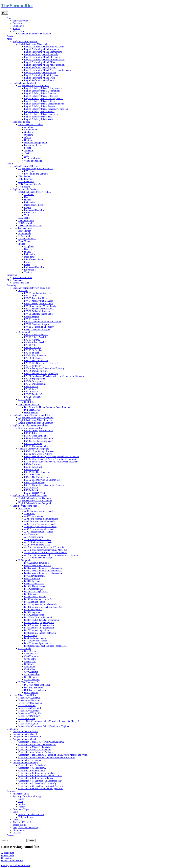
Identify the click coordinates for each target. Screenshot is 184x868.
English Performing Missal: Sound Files (31, 415)
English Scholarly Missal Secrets (39, 111)
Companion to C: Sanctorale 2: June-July (37, 783)
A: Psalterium (25, 231)
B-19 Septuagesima (33, 610)
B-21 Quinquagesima (34, 615)
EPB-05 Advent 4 (32, 345)
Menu (5, 13)
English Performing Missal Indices (34, 44)
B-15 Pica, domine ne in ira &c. (39, 599)
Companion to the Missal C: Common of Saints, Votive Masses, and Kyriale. (54, 755)
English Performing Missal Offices (40, 62)
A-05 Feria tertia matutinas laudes (40, 521)
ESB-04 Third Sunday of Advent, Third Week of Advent (50, 459)
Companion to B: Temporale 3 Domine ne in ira (40, 776)
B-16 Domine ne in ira (34, 602)
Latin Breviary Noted (22, 228)
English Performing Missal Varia (39, 80)
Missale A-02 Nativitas (29, 700)
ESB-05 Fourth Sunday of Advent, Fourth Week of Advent (51, 462)
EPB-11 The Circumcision (36, 361)
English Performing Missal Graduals (41, 54)
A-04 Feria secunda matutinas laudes (41, 519)
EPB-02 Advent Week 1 (35, 337)
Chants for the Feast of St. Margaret (35, 34)
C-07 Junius (30, 667)
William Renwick (27, 817)
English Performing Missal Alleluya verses (44, 47)
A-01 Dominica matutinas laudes (39, 511)
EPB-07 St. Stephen (33, 350)
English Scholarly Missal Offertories (41, 96)
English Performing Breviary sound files (31, 288)
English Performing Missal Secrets (40, 73)
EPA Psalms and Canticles (36, 174)
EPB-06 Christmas (33, 348)
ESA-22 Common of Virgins (37, 446)
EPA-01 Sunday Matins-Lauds (38, 293)
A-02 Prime (30, 514)
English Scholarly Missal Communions (42, 91)
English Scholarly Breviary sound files (30, 425)
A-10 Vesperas (31, 534)
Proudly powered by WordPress (16, 865)
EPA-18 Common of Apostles (38, 324)
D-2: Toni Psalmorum (34, 687)
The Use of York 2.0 (22, 822)
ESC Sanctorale (26, 223)
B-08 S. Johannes (32, 581)
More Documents (15, 280)
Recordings (12, 285)
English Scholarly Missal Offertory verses (43, 99)
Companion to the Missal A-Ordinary (36, 752)
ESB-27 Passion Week (34, 493)
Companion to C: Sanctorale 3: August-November (41, 786)
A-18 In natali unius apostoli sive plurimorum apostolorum (51, 555)
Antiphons (29, 194)
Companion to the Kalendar (25, 731)
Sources (16, 28)
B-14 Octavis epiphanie (35, 597)
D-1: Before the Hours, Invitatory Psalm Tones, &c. (48, 407)
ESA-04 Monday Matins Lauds (39, 438)
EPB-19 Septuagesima (34, 379)
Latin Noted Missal (22, 122)
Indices (22, 244)
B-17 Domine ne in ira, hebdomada (40, 604)
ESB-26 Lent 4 (31, 490)
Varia (27, 156)
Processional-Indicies (22, 277)
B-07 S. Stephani (32, 578)
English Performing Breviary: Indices (36, 169)
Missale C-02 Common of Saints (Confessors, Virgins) (44, 726)
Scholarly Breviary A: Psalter (32, 428)
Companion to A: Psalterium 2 (32, 768)
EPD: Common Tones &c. (30, 184)
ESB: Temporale (26, 220)
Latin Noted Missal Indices (31, 124)
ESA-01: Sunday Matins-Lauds (39, 431)
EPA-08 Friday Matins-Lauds (38, 311)
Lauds (21, 799)
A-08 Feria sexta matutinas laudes (40, 529)
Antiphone (29, 127)
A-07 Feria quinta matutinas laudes (40, 527)
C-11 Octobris (31, 677)
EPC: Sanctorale (26, 182)
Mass (9, 39)
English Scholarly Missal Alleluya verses (43, 88)
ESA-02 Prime (31, 433)
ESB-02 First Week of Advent (38, 454)
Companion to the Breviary (25, 763)
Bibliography (19, 830)
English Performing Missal (25, 41)
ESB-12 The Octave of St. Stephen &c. (42, 480)
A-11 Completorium (33, 537)
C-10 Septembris (32, 674)
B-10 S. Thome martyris (35, 586)
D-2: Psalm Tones (32, 410)
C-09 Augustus (31, 672)
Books (10, 36)
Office (10, 163)
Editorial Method (21, 21)
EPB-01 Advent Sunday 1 (36, 335)
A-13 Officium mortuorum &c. (38, 542)
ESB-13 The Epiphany (35, 482)
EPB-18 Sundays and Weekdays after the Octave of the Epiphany (54, 376)
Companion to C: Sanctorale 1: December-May (40, 781)
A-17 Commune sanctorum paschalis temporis (45, 552)
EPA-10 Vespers (32, 316)
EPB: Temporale (26, 179)
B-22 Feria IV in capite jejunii (38, 617)
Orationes (29, 140)
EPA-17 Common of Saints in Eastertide (43, 322)
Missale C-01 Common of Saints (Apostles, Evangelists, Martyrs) (49, 721)
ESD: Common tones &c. (30, 226)
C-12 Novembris (32, 680)
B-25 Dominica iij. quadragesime (39, 625)
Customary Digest (21, 809)
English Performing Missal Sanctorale (36, 418)
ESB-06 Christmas (33, 464)
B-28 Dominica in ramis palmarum (40, 633)
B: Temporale (25, 233)
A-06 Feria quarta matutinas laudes (40, 524)
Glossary (17, 833)
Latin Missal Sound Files (24, 695)
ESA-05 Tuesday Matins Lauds (39, 441)
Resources (12, 791)
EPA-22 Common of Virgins (37, 329)
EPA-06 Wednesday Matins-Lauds (40, 306)
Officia (27, 137)
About (10, 18)
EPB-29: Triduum (32, 397)
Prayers (28, 207)
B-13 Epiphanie (31, 594)
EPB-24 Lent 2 (31, 386)
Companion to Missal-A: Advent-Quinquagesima (41, 742)
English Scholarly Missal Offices (39, 101)
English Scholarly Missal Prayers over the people (47, 109)
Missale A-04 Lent (27, 706)
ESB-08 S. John (31, 469)
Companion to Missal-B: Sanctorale (35, 750)
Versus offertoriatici (33, 161)
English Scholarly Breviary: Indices (35, 192)
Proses (27, 265)
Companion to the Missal (24, 739)
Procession (12, 275)
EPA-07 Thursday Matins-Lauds (39, 309)
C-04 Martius (30, 659)
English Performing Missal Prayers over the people (48, 70)
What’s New (18, 31)
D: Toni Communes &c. (29, 682)
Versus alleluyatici (33, 158)
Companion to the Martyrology (27, 737)
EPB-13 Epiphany (32, 366)
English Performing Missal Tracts (40, 78)
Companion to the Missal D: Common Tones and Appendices (47, 757)
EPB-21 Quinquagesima (35, 384)
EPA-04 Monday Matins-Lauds (39, 301)
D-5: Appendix (31, 412)
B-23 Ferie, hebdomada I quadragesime (42, 620)
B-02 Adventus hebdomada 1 (38, 565)
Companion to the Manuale (25, 734)
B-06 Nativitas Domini (35, 576)
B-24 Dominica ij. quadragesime (39, 623)
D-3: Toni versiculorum (35, 690)
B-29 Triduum (31, 635)
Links (15, 812)
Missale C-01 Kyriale (28, 724)
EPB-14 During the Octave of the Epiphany (44, 368)
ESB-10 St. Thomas (33, 475)
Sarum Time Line (21, 283)
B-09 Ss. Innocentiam (34, 584)
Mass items (29, 257)
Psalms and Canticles (34, 210)
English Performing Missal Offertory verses (44, 60)
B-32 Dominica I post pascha (38, 643)
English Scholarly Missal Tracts (39, 117)
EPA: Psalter (24, 176)
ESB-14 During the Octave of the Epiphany (44, 485)
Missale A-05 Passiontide (30, 708)
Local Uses (18, 820)
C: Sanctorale (25, 236)
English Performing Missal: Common (36, 423)
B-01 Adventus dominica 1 (37, 563)
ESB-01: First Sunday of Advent (39, 451)
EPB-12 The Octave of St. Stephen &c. (42, 363)
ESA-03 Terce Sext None (36, 436)
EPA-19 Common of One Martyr (39, 327)
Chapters (28, 197)
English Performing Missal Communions (43, 52)
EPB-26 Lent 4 (31, 392)
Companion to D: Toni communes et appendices (41, 789)
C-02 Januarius (31, 654)
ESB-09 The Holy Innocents (37, 472)
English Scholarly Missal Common (34, 498)
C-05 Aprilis (30, 661)
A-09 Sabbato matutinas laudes (39, 532)
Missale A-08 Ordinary (29, 716)
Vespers (22, 807)
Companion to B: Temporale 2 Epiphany (37, 773)
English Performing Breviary (26, 166)
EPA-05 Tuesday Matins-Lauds (39, 303)
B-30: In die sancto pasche (36, 638)
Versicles (28, 215)
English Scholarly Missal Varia (38, 119)
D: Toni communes (27, 239)
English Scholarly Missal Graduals (40, 93)
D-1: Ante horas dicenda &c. (37, 685)
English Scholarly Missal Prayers (39, 106)
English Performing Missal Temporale (36, 420)
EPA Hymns (30, 171)
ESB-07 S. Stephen (33, 467)
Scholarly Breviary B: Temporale (34, 449)
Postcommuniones (33, 145)
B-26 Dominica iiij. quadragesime (40, 628)
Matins (22, 804)
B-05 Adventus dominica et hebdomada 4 (43, 573)
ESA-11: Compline (33, 444)
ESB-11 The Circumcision (36, 477)
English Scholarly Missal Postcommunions (44, 104)
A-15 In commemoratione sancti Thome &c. (45, 547)
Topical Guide (19, 825)
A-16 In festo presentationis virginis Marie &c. (46, 550)
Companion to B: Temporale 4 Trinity (36, 778)
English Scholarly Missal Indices (34, 86)
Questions (17, 23)
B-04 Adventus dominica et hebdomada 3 (43, 571)
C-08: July (29, 402)
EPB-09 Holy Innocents (35, 355)
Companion (12, 729)
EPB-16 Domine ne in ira (36, 371)
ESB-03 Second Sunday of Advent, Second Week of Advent (52, 456)
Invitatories (29, 202)
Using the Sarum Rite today (25, 827)
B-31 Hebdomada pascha (36, 641)
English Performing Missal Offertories (42, 57)
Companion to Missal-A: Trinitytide (35, 747)
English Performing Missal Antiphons (42, 49)
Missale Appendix (27, 718)
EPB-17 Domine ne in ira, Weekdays (41, 373)
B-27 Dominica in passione (37, 630)
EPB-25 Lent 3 (31, 389)
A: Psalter (23, 290)
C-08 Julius (29, 669)
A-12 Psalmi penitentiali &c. (37, 539)
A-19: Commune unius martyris (39, 558)
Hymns (27, 200)
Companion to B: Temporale (31, 770)
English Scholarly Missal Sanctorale (35, 501)
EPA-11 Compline (33, 319)
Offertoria (29, 135)
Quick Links (18, 26)
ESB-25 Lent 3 (31, 488)
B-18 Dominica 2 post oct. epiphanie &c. (43, 607)
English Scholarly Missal (24, 83)
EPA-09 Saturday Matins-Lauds (39, 314)
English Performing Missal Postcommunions (45, 65)
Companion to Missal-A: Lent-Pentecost (37, 744)
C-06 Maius (30, 664)
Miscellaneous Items (34, 205)
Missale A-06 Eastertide (29, 711)
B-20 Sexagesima (32, 612)
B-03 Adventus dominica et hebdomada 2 (43, 568)
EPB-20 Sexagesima (34, 381)
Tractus (28, 153)
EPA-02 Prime (31, 296)
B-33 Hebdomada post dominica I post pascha (45, 646)
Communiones (31, 130)
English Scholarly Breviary (25, 189)
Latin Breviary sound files (25, 506)
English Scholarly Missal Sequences (41, 114)
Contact (10, 835)
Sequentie (29, 150)
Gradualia (29, 132)
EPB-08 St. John (32, 353)
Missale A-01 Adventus (29, 698)
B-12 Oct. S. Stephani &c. (36, 591)
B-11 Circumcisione (33, 589)
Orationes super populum (36, 143)
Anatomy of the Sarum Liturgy (27, 796)
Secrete (28, 148)
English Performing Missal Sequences (42, 75)
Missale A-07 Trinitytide (30, 713)
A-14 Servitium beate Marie (37, 545)
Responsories (30, 213)
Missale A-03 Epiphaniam (30, 703)
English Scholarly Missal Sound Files (30, 495)
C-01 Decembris (32, 651)
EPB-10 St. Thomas (33, 358)
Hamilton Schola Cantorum (31, 814)
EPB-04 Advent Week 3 (35, 342)
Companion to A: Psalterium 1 (32, 765)
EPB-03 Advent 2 (32, 340)
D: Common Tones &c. (29, 405)
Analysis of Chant (21, 794)
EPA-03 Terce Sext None (36, 298)
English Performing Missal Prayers (40, 67)
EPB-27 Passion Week (34, 394)
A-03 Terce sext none (34, 516)
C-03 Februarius (32, 656)
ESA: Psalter (24, 218)
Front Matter (24, 187)
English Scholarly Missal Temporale (35, 503)
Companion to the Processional (27, 760)
